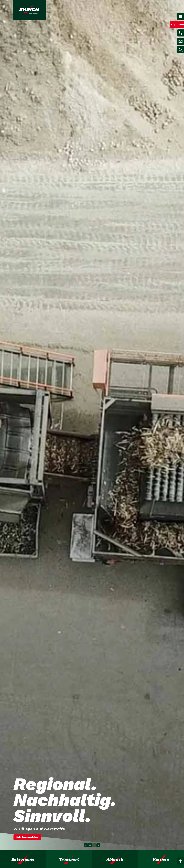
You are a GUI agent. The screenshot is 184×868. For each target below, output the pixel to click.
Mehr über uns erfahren (27, 837)
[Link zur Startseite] (30, 10)
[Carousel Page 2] (94, 845)
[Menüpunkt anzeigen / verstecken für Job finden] (180, 49)
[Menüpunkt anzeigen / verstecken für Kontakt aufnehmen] (180, 33)
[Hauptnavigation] (180, 17)
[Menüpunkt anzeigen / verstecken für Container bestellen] (175, 25)
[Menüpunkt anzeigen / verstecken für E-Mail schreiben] (180, 41)
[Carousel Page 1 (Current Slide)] (90, 845)
